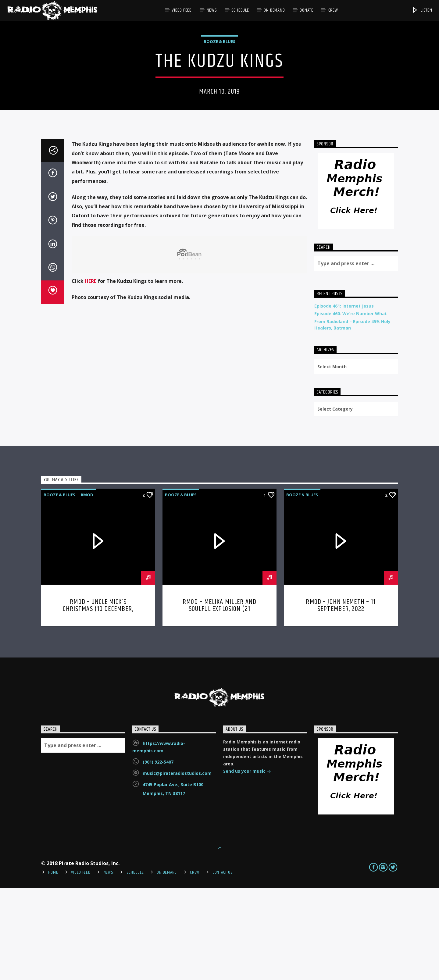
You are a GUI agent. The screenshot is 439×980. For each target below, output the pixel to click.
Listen (422, 10)
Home (53, 964)
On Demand (274, 10)
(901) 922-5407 (158, 854)
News (212, 10)
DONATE (307, 10)
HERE (91, 373)
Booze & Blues (220, 87)
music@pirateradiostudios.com (177, 865)
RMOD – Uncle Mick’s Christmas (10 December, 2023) (98, 701)
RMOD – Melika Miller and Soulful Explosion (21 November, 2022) (220, 701)
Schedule (240, 10)
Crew (333, 10)
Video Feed (182, 10)
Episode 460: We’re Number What (351, 406)
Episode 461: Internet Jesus (344, 398)
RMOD (87, 587)
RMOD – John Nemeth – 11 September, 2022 (341, 698)
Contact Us (223, 964)
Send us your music (247, 864)
